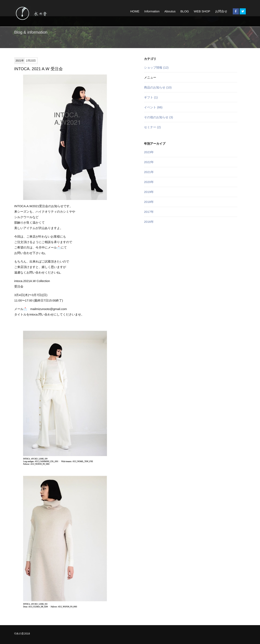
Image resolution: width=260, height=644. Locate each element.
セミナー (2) (152, 127)
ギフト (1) (151, 97)
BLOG (185, 11)
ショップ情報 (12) (156, 67)
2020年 (149, 182)
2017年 (149, 212)
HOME (135, 11)
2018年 (149, 202)
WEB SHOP (202, 11)
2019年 (149, 192)
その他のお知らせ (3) (159, 117)
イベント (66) (153, 107)
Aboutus (170, 11)
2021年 (149, 172)
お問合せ (221, 11)
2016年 (149, 222)
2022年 (149, 162)
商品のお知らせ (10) (158, 87)
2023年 (149, 152)
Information (152, 11)
